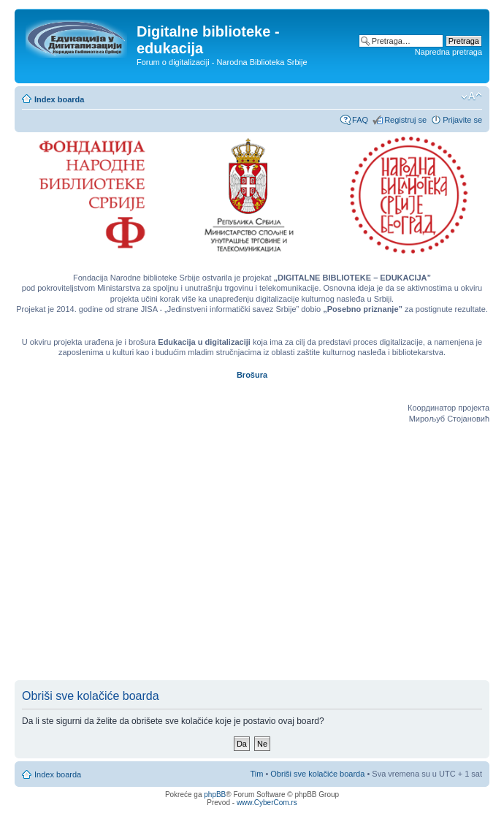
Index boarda (59, 99)
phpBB (215, 795)
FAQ (360, 120)
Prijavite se (462, 120)
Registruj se (405, 120)
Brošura (252, 375)
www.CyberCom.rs (267, 803)
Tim (256, 774)
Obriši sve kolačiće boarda (317, 774)
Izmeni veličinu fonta (471, 96)
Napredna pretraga (448, 52)
